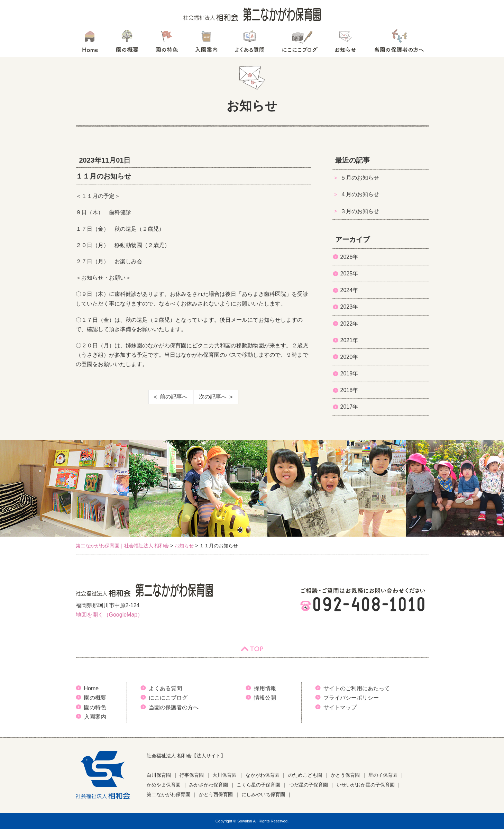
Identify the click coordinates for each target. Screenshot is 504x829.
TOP (252, 649)
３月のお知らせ (360, 211)
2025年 (349, 274)
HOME (90, 43)
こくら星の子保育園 (258, 785)
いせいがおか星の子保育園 (366, 785)
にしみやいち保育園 (263, 794)
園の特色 (167, 43)
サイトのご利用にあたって (357, 688)
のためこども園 (305, 775)
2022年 (349, 324)
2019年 (349, 373)
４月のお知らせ (360, 194)
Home (91, 688)
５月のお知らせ (360, 178)
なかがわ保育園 (263, 775)
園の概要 (127, 43)
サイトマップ (340, 707)
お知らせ (345, 43)
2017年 (349, 407)
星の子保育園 (383, 775)
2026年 (349, 257)
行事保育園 (192, 775)
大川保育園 (224, 775)
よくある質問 (250, 43)
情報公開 (265, 698)
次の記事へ (213, 397)
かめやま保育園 (164, 785)
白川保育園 (159, 775)
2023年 (349, 307)
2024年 (349, 290)
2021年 (349, 340)
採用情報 (265, 688)
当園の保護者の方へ (398, 43)
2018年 (349, 390)
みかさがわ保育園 (209, 785)
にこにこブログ (300, 43)
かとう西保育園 (216, 794)
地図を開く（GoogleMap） (109, 615)
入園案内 (206, 43)
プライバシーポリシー (351, 698)
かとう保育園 (345, 775)
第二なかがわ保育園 (168, 794)
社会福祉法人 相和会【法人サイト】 (186, 756)
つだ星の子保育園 (309, 785)
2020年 (349, 357)
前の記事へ (174, 397)
